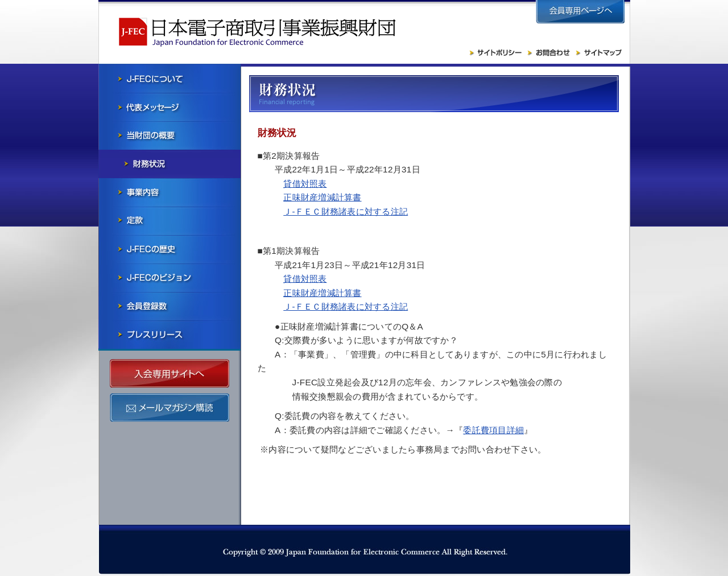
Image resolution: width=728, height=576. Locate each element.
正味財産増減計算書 (322, 197)
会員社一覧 (169, 306)
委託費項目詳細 (493, 430)
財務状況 (169, 164)
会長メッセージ (169, 107)
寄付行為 (169, 221)
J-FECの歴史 (169, 249)
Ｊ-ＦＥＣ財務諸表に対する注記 (346, 211)
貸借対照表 (305, 184)
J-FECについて (169, 79)
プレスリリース (169, 335)
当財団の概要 (169, 135)
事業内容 (169, 192)
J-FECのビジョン (169, 278)
